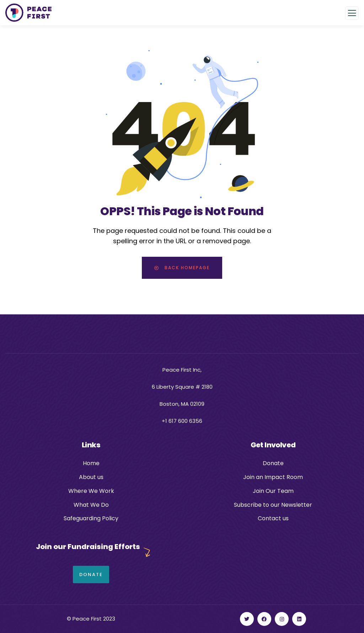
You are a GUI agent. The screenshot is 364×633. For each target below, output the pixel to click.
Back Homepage (182, 268)
